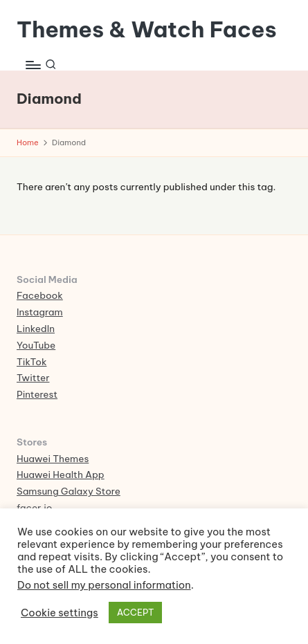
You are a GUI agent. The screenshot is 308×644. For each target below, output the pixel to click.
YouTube (36, 345)
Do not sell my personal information (104, 585)
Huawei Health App (61, 475)
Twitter (33, 378)
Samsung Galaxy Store (69, 491)
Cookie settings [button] (60, 613)
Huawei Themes (53, 459)
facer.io (35, 508)
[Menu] (33, 65)
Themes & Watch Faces (147, 29)
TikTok (31, 362)
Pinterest (37, 394)
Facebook (40, 295)
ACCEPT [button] (136, 612)
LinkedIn (36, 329)
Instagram (40, 312)
